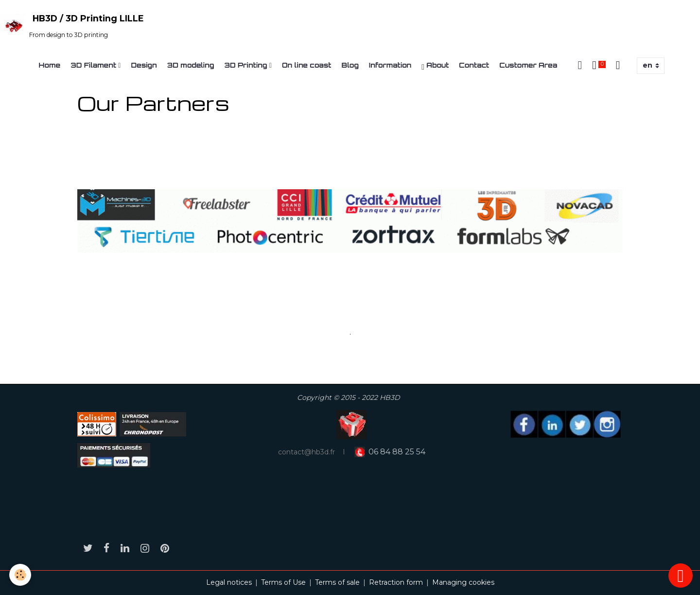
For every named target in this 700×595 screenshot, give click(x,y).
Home (50, 65)
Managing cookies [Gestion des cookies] (463, 582)
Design (144, 65)
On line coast (307, 65)
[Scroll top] (681, 576)
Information (390, 65)
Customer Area (528, 65)
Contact (474, 65)
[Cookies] (21, 575)
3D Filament (94, 65)
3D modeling (191, 65)
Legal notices (229, 582)
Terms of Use (283, 582)
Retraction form (396, 582)
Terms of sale (337, 582)
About (435, 66)
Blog (350, 65)
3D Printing (247, 65)
